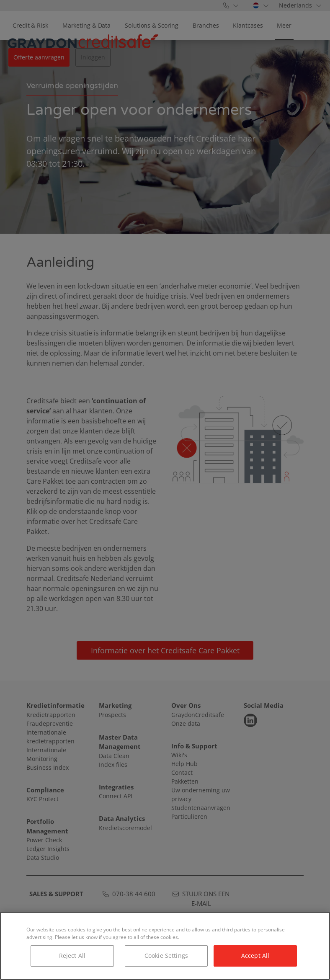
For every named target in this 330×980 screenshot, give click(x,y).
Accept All (255, 955)
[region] (165, 946)
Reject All (72, 955)
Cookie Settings (166, 955)
